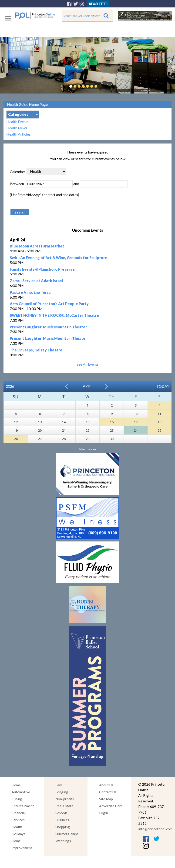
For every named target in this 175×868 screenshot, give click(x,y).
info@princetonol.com (155, 829)
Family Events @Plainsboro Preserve (42, 269)
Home (16, 785)
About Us (106, 785)
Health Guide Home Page (27, 104)
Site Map (106, 799)
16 (112, 422)
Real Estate (64, 806)
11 (159, 414)
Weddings (63, 841)
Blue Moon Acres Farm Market (37, 246)
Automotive (21, 792)
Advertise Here (111, 806)
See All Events (88, 364)
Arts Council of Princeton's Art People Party (49, 304)
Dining (17, 799)
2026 (10, 386)
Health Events (17, 122)
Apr (86, 386)
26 (16, 439)
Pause (103, 86)
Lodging (62, 792)
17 (136, 422)
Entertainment (23, 806)
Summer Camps (67, 834)
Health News (17, 128)
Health (17, 827)
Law (59, 785)
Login (104, 813)
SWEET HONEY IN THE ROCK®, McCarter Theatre (54, 315)
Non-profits (65, 799)
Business (62, 820)
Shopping (63, 827)
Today (163, 386)
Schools (61, 813)
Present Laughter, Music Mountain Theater (48, 327)
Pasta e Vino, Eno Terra (30, 292)
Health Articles (18, 134)
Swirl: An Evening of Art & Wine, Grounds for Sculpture (59, 258)
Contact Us (108, 792)
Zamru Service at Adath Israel (36, 281)
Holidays (19, 834)
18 (159, 422)
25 (159, 430)
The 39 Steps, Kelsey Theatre (36, 350)
